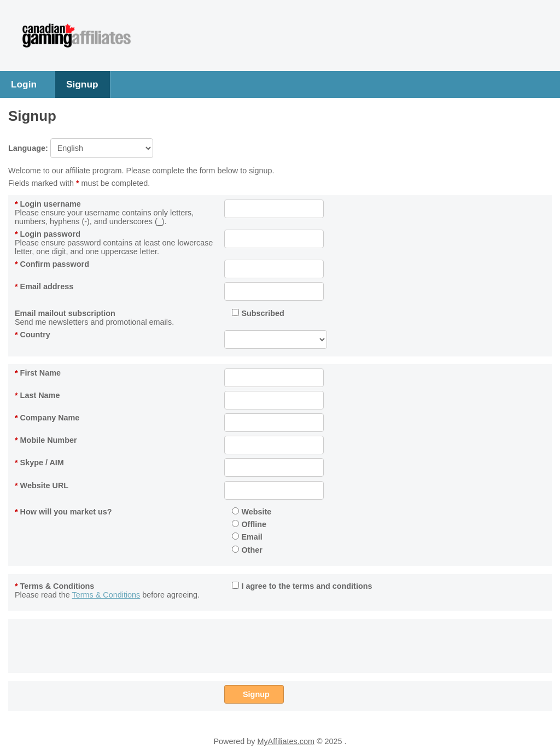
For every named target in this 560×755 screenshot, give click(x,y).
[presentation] (307, 644)
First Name (38, 373)
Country (33, 335)
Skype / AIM (39, 463)
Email (247, 537)
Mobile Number (46, 440)
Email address (44, 286)
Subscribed (258, 313)
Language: (81, 148)
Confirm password (52, 264)
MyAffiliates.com (286, 741)
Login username (48, 204)
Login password (48, 234)
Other (247, 550)
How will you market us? (63, 512)
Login (24, 84)
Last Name (37, 395)
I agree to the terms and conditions (302, 586)
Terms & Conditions (54, 586)
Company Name (47, 418)
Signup (82, 84)
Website (252, 512)
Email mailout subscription (65, 313)
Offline (249, 524)
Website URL (42, 485)
